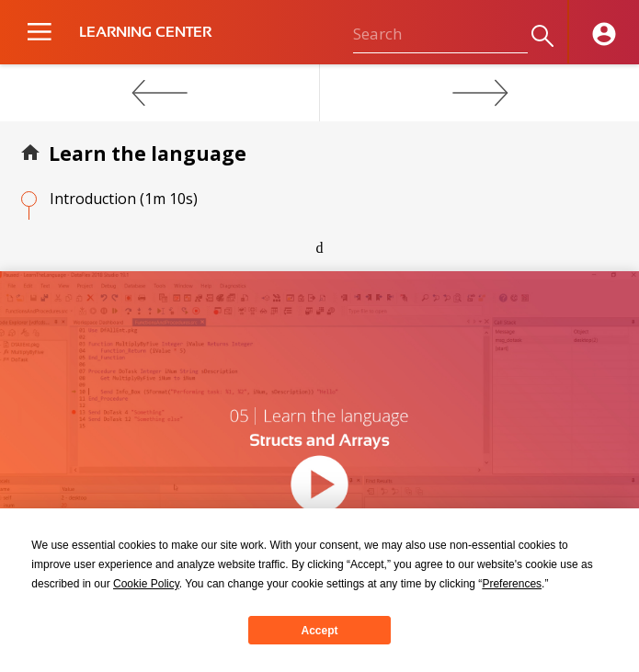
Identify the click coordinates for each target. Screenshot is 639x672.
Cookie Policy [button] (146, 584)
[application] (319, 453)
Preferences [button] (512, 584)
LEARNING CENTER (145, 32)
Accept (319, 631)
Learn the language (148, 154)
